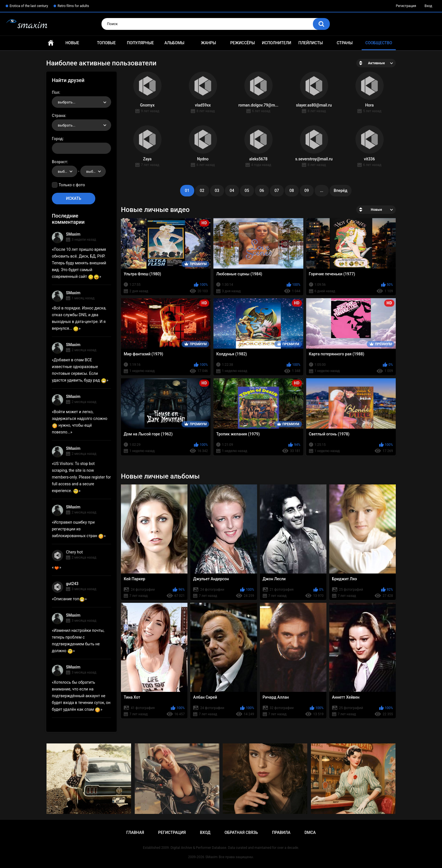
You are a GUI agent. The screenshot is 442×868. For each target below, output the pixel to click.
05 (247, 191)
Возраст (59, 162)
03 (217, 191)
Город (57, 139)
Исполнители (277, 43)
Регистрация (406, 6)
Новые (72, 43)
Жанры (209, 43)
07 (277, 191)
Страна (58, 116)
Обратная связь (241, 832)
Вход (428, 6)
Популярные (140, 43)
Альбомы (174, 43)
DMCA (310, 832)
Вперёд (341, 191)
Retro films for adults (73, 6)
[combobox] (81, 102)
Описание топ (69, 599)
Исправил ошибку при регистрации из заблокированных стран (78, 529)
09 (307, 191)
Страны (345, 43)
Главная (51, 43)
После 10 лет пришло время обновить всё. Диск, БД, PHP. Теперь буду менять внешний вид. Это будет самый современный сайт (79, 263)
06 (262, 191)
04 (232, 191)
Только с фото (72, 185)
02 (202, 191)
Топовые (106, 43)
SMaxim (73, 234)
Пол (56, 92)
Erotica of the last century (29, 6)
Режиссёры (243, 43)
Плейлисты (310, 43)
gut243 (72, 584)
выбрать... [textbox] (67, 102)
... (322, 191)
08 (292, 191)
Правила (281, 832)
